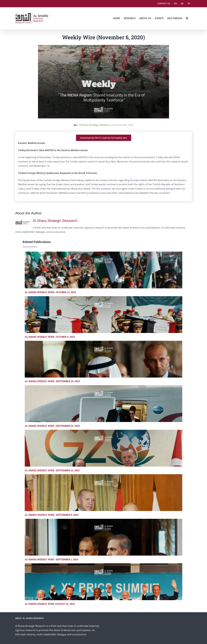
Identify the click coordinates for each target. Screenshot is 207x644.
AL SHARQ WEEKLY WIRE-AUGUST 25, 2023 (50, 604)
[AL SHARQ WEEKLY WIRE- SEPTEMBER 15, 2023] (103, 448)
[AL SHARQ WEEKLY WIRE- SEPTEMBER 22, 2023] (103, 404)
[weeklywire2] (103, 47)
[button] (187, 18)
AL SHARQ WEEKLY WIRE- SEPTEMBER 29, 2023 (52, 381)
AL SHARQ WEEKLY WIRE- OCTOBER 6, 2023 (50, 337)
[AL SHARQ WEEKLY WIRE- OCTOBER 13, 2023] (103, 270)
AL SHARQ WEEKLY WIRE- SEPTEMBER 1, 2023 (51, 559)
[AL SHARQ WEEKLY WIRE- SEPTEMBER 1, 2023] (103, 537)
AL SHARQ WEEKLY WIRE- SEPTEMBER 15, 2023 (52, 470)
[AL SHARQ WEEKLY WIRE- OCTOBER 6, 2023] (103, 315)
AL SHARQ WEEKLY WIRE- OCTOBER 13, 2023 (50, 292)
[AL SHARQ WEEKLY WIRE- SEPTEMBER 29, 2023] (103, 359)
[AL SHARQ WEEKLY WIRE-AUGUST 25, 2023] (103, 582)
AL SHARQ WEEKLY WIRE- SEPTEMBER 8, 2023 (52, 515)
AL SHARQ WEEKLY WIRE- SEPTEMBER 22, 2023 (52, 426)
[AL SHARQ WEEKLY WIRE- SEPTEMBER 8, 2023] (103, 493)
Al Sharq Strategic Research (92, 125)
